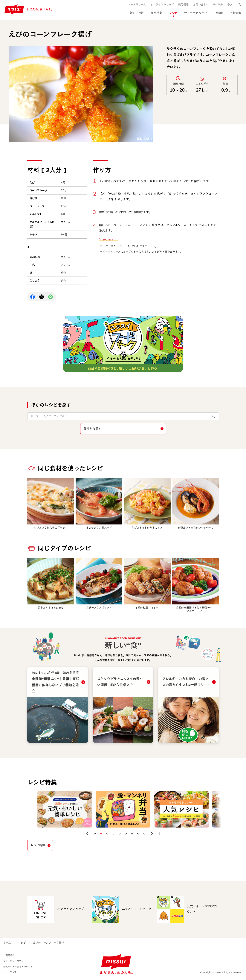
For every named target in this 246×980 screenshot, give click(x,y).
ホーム (7, 943)
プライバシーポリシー (14, 961)
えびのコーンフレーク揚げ (49, 943)
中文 (230, 4)
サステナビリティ (196, 13)
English (218, 4)
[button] (87, 834)
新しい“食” (137, 13)
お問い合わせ (201, 4)
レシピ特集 (38, 845)
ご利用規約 (9, 955)
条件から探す (92, 429)
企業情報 (235, 13)
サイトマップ (10, 972)
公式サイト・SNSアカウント (18, 967)
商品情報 (157, 13)
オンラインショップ (162, 4)
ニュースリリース (136, 4)
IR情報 (218, 13)
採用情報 (183, 4)
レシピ (173, 13)
